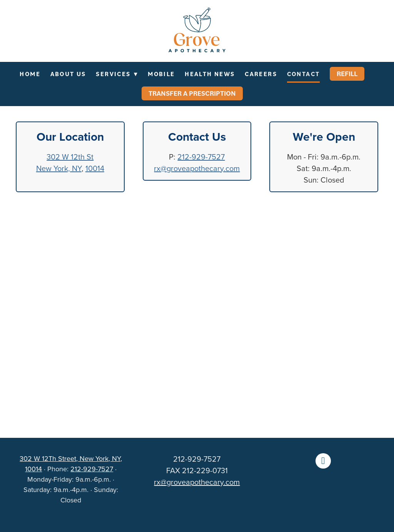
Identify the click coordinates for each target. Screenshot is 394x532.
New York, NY (59, 168)
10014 (95, 168)
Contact (304, 74)
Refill (347, 74)
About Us (68, 74)
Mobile (161, 74)
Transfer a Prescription (192, 93)
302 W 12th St (70, 157)
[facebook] (323, 461)
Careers (261, 74)
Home (30, 74)
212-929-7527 (201, 157)
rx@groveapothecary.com (197, 168)
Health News (210, 74)
